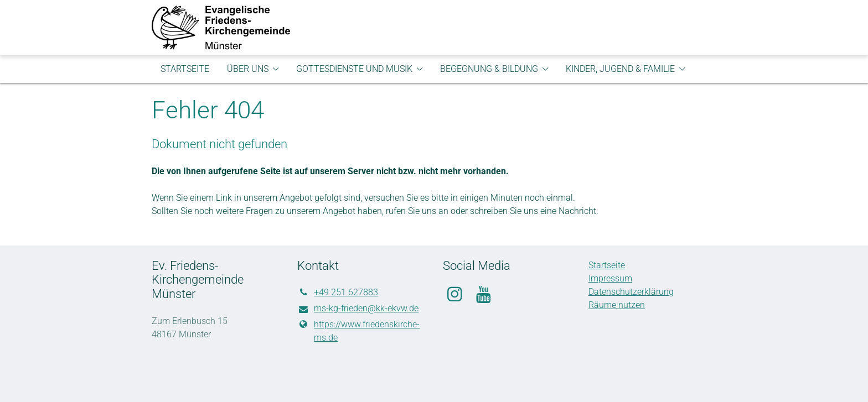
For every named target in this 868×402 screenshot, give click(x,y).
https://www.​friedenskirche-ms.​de (358, 331)
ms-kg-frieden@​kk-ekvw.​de (358, 309)
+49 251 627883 (338, 293)
